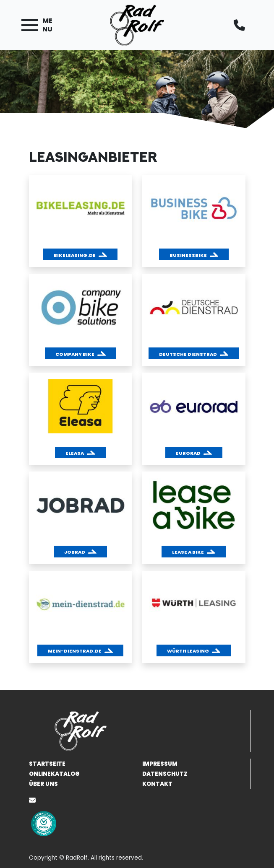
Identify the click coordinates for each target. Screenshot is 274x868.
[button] (80, 254)
